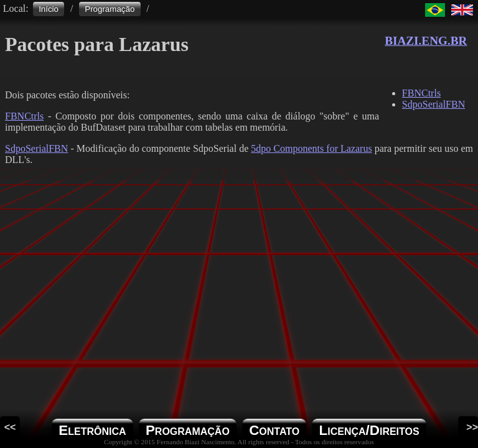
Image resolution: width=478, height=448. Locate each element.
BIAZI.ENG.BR (426, 41)
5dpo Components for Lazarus (311, 148)
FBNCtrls (24, 116)
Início (49, 9)
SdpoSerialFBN (36, 148)
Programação (110, 9)
